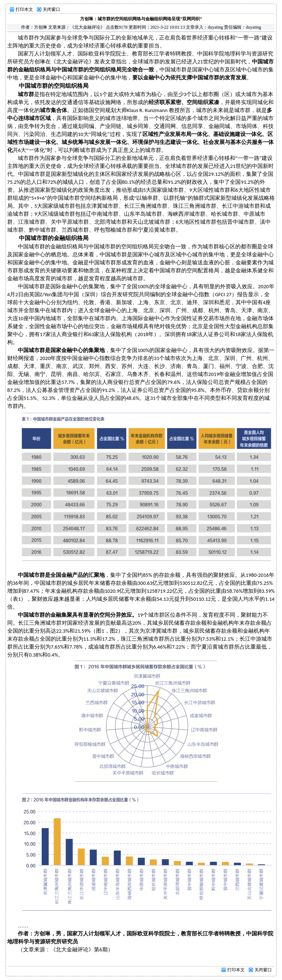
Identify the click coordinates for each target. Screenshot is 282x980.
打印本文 (24, 9)
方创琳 (41, 27)
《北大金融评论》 (87, 27)
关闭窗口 (51, 9)
